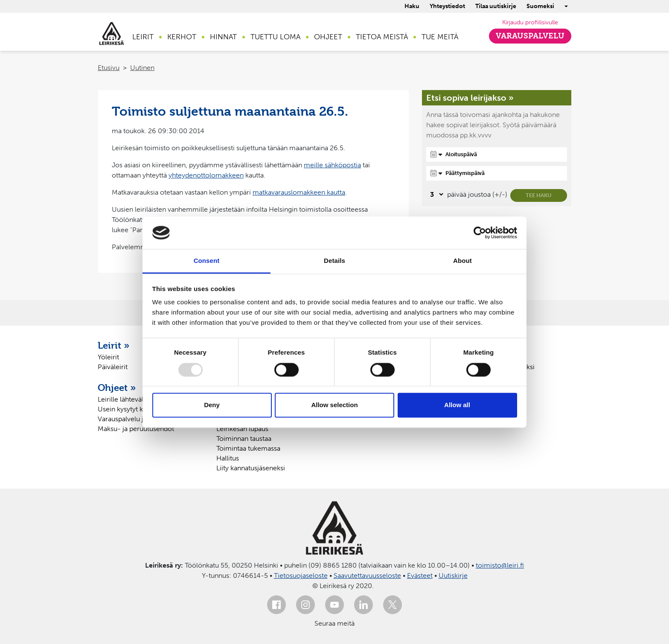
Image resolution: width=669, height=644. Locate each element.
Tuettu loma (275, 37)
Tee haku (539, 195)
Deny (212, 405)
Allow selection (334, 405)
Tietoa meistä (382, 37)
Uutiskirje (453, 576)
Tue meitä (440, 37)
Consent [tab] (207, 261)
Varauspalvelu (530, 36)
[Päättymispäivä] (497, 173)
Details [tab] (334, 261)
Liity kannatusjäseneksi (251, 468)
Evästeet (420, 576)
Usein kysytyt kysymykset (136, 409)
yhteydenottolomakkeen (206, 175)
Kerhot (182, 37)
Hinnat (223, 37)
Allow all (457, 405)
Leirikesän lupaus (242, 429)
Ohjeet (328, 37)
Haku (412, 6)
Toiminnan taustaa (244, 439)
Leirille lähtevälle (123, 399)
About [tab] (462, 261)
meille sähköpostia (332, 165)
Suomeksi (540, 6)
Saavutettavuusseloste (367, 576)
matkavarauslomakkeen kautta (299, 192)
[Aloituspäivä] (497, 154)
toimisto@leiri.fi (500, 565)
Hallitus (228, 458)
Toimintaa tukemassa (248, 448)
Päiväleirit (113, 367)
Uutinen (142, 68)
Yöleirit (108, 357)
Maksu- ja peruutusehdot (136, 429)
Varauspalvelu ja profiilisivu (139, 419)
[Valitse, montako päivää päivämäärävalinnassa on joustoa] (435, 194)
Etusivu (109, 68)
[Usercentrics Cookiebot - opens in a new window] (480, 233)
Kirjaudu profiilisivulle (530, 22)
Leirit (143, 37)
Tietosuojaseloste (301, 576)
